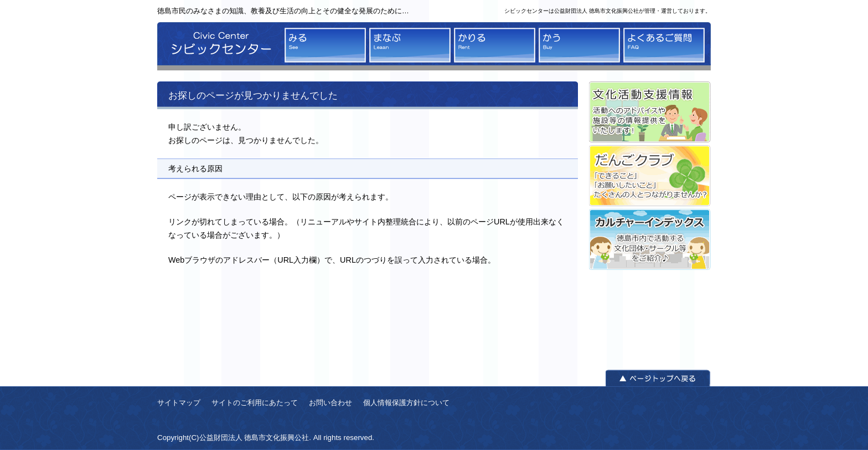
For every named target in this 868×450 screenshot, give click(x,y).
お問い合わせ (330, 403)
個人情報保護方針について (406, 403)
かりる (495, 45)
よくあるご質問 (664, 45)
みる (325, 45)
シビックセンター (218, 46)
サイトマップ (179, 403)
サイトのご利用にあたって (255, 403)
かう (579, 45)
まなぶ (410, 45)
